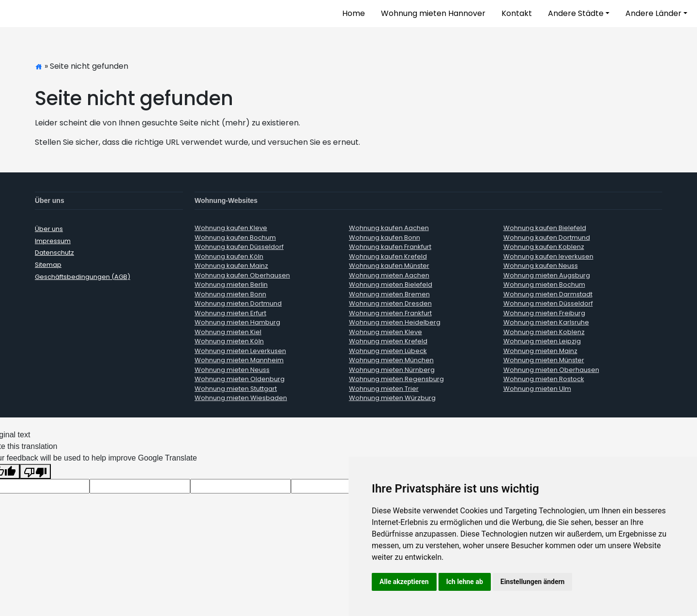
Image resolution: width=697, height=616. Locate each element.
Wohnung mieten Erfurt (230, 313)
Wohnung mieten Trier (384, 389)
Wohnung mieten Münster (544, 360)
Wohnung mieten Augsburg (547, 275)
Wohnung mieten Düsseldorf (548, 303)
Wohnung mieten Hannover (433, 13)
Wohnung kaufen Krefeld (388, 256)
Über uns (49, 229)
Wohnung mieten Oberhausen (551, 370)
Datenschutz (54, 253)
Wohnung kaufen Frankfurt (390, 247)
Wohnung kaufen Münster (389, 266)
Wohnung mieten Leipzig (542, 341)
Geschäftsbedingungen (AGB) (83, 277)
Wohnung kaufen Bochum (235, 238)
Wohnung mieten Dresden (390, 303)
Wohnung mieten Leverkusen (240, 351)
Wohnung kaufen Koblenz (544, 247)
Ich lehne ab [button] (465, 582)
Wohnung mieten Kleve (386, 332)
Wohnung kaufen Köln (229, 256)
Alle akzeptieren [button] (404, 582)
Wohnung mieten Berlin (231, 285)
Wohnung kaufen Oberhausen (242, 275)
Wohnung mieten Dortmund (238, 303)
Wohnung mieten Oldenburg (240, 379)
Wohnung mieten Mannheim (239, 360)
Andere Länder (653, 13)
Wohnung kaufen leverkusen (548, 256)
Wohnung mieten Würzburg (392, 398)
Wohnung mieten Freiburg (544, 313)
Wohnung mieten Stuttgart (236, 389)
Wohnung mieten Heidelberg (395, 322)
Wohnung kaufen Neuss (541, 266)
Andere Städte (576, 13)
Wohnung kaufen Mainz (231, 266)
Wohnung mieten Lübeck (388, 351)
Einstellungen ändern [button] (533, 582)
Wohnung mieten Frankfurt (390, 313)
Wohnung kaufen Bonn (385, 238)
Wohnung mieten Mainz (540, 351)
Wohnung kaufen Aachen (389, 228)
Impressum (53, 241)
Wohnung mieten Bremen (389, 294)
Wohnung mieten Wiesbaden (241, 398)
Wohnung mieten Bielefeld (391, 285)
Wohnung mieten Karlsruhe (546, 322)
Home (354, 13)
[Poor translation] (35, 471)
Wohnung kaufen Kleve (231, 228)
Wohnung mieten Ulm (537, 389)
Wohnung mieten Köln (229, 341)
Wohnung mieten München (391, 360)
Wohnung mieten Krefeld (388, 341)
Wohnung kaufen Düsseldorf (239, 247)
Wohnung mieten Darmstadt (548, 294)
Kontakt (517, 13)
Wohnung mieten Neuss (232, 370)
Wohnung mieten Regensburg (396, 379)
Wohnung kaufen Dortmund (547, 238)
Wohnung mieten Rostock (544, 379)
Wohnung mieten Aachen (389, 275)
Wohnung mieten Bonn (230, 294)
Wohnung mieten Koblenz (544, 332)
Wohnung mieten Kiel (228, 332)
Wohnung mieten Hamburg (237, 322)
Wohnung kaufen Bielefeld (545, 228)
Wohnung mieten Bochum (544, 285)
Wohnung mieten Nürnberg (392, 370)
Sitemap (48, 265)
